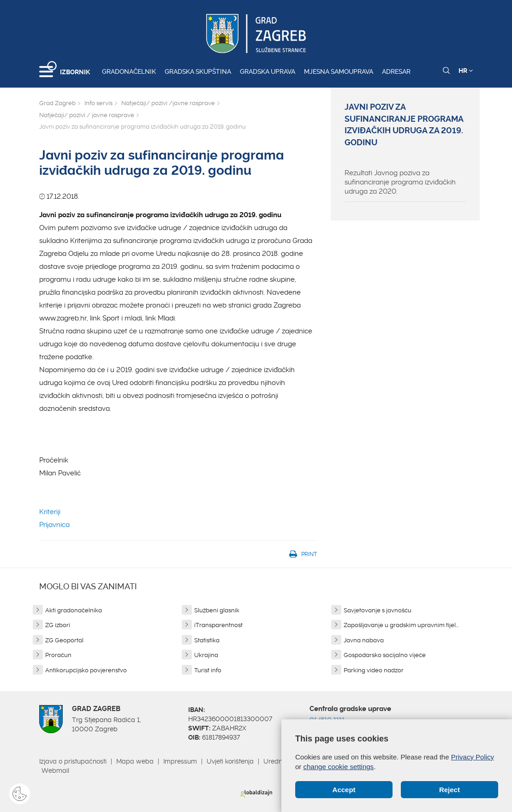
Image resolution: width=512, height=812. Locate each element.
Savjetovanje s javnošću (378, 610)
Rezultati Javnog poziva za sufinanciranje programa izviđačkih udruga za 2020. (400, 182)
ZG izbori (58, 625)
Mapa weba (135, 761)
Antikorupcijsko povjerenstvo (86, 670)
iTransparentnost (218, 625)
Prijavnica (54, 525)
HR (466, 71)
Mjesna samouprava (339, 71)
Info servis (98, 103)
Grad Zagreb (57, 103)
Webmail (55, 771)
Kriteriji (50, 512)
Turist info (208, 670)
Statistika (207, 640)
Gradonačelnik (129, 71)
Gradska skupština (198, 71)
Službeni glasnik (217, 610)
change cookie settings (339, 767)
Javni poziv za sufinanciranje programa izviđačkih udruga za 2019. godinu (404, 125)
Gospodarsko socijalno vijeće (385, 655)
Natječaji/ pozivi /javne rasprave (168, 103)
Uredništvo (280, 761)
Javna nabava (364, 640)
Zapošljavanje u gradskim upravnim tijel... (401, 625)
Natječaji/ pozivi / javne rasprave (87, 115)
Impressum (180, 761)
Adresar (396, 71)
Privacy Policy (473, 757)
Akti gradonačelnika (74, 610)
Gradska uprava (268, 71)
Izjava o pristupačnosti (73, 761)
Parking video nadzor (374, 670)
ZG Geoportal (64, 640)
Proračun (58, 655)
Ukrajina (206, 655)
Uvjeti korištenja (230, 761)
